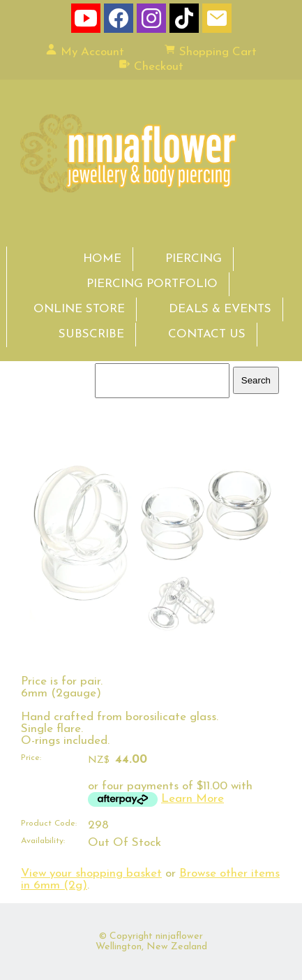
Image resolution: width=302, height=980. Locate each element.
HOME (102, 259)
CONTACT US (207, 334)
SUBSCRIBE (91, 334)
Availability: (43, 841)
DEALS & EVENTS (220, 309)
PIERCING (194, 259)
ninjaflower (179, 936)
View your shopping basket (91, 873)
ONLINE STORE (79, 309)
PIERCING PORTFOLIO (152, 284)
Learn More (192, 799)
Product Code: (49, 824)
